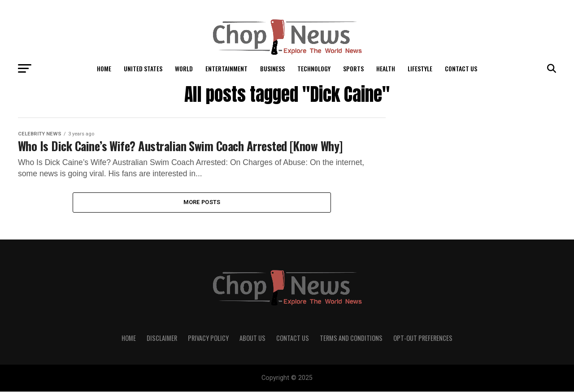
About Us (252, 338)
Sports (353, 68)
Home (104, 68)
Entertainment (226, 68)
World (184, 68)
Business (272, 68)
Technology (314, 68)
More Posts (202, 203)
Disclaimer (162, 338)
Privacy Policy (208, 338)
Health (386, 68)
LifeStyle (420, 68)
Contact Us (461, 68)
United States (143, 68)
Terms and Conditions (351, 338)
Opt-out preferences (423, 338)
